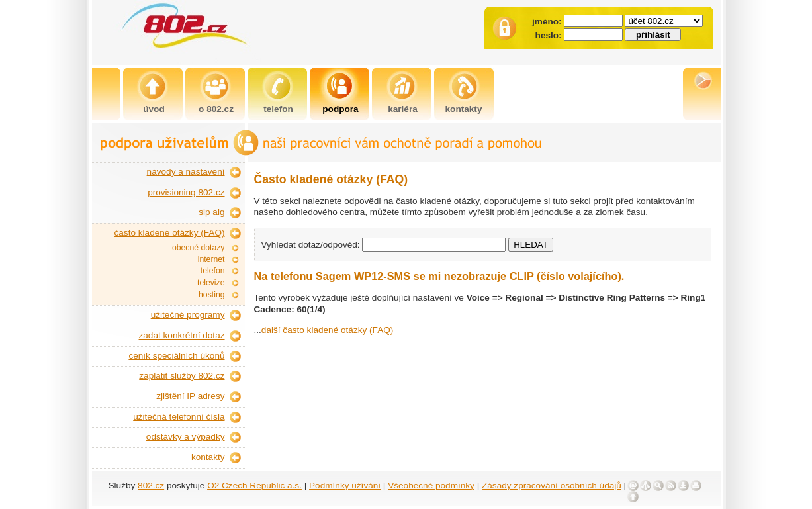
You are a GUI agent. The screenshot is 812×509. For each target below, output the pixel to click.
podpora (340, 109)
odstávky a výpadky (186, 437)
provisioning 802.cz (186, 192)
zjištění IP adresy (190, 396)
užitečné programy (188, 315)
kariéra (403, 109)
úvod (154, 109)
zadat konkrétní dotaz (182, 335)
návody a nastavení (186, 172)
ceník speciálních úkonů (176, 356)
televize (211, 283)
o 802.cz (216, 109)
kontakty (464, 109)
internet (211, 259)
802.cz (151, 486)
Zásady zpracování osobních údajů (552, 486)
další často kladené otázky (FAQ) (327, 330)
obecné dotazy (199, 248)
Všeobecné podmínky (431, 486)
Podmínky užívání (345, 486)
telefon (278, 109)
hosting (211, 295)
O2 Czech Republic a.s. (254, 486)
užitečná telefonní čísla (179, 417)
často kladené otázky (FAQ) (170, 233)
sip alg (211, 212)
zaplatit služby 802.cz (182, 376)
